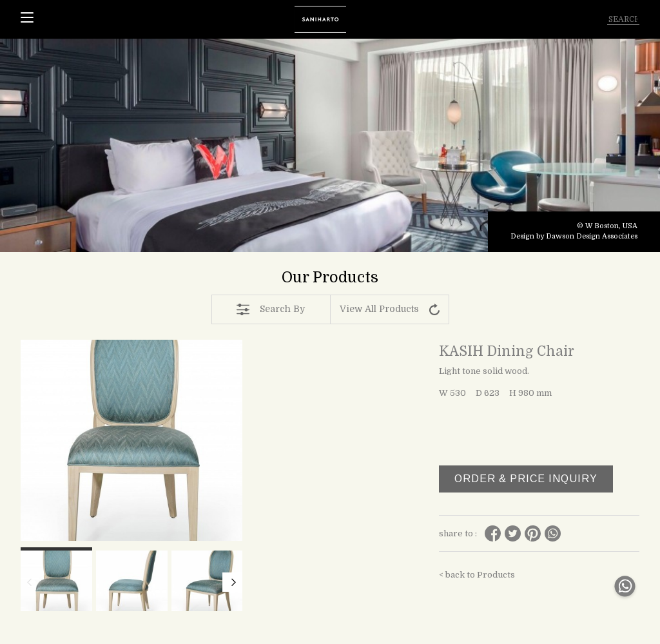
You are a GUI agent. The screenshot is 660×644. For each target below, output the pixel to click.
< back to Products (477, 575)
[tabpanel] (330, 145)
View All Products (390, 309)
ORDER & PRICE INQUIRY (526, 479)
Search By (271, 309)
